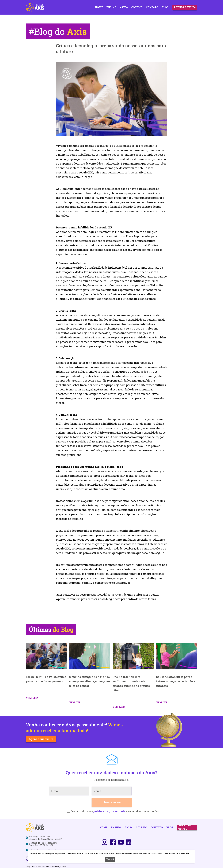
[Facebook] (113, 842)
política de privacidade (109, 811)
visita (138, 595)
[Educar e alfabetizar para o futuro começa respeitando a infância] (177, 656)
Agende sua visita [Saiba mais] (41, 739)
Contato (152, 7)
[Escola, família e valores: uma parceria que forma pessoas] (46, 656)
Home (99, 7)
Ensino (111, 7)
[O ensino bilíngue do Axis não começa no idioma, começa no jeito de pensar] (90, 656)
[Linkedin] (128, 842)
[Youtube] (121, 842)
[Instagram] (105, 842)
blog (109, 599)
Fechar (110, 859)
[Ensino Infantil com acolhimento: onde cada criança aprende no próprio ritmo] (133, 656)
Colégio (137, 7)
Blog (165, 7)
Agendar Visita (185, 7)
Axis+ (124, 7)
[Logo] (35, 7)
